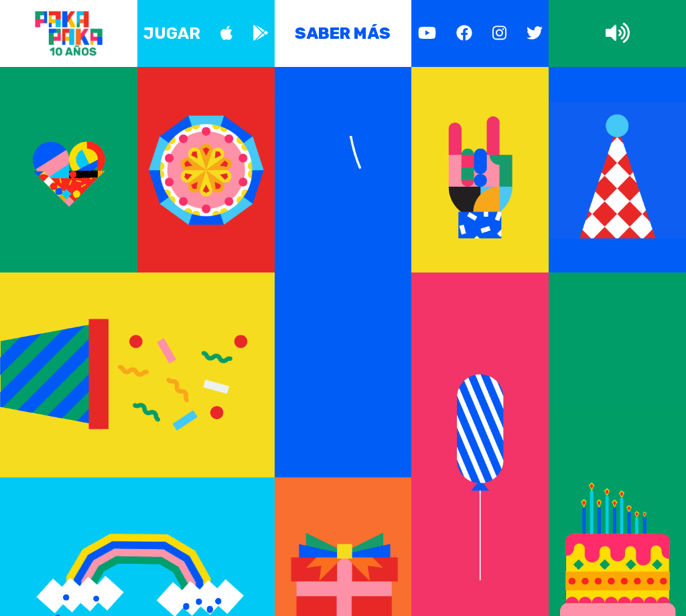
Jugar (172, 33)
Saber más (343, 33)
